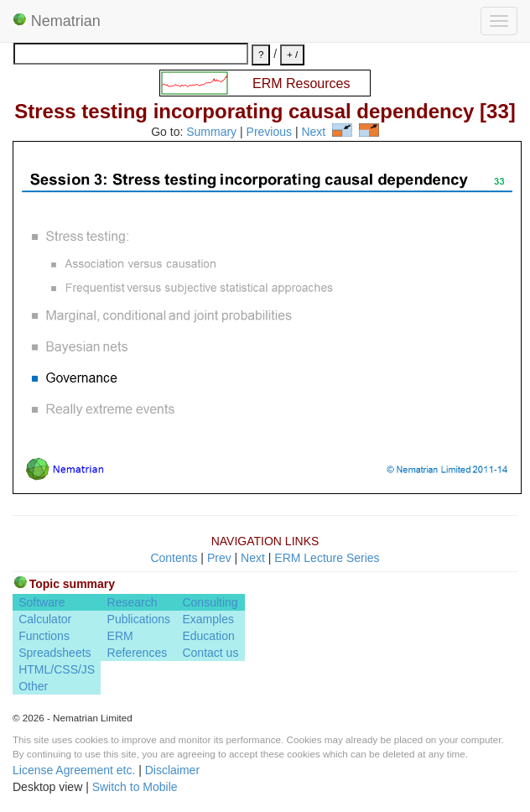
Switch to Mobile (135, 787)
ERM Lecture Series (327, 558)
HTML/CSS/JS (57, 669)
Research (132, 602)
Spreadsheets (55, 653)
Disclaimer (172, 770)
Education (208, 636)
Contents (174, 558)
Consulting (210, 602)
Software (42, 602)
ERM (120, 636)
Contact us (210, 653)
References (138, 653)
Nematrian (57, 21)
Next (313, 133)
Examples (208, 619)
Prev (219, 558)
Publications (139, 619)
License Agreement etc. (74, 770)
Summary (211, 133)
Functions (44, 636)
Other (33, 686)
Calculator (45, 619)
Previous (269, 133)
